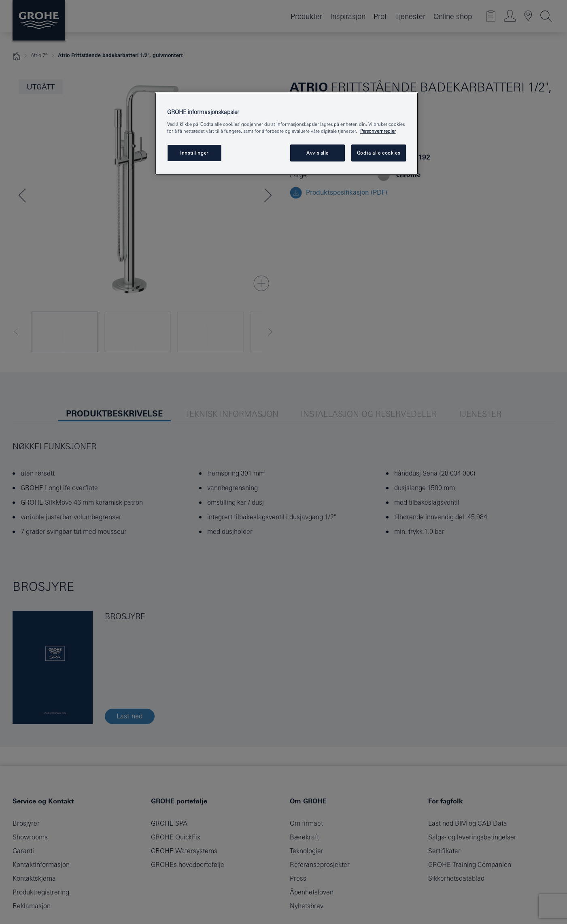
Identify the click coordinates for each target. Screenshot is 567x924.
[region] (287, 134)
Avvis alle (317, 153)
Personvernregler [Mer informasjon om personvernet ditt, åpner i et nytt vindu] (378, 131)
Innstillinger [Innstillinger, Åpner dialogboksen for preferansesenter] (194, 153)
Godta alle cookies (378, 153)
